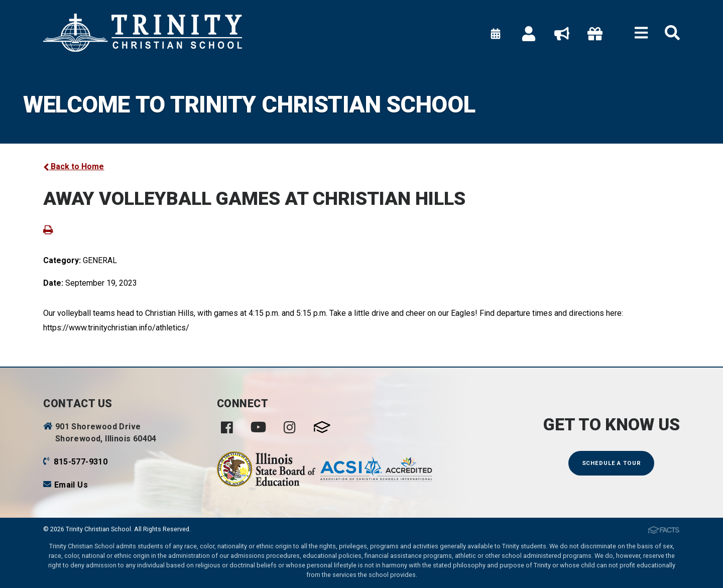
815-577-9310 (81, 462)
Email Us (71, 485)
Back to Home (74, 166)
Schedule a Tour (612, 463)
